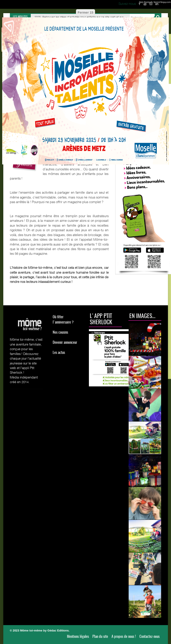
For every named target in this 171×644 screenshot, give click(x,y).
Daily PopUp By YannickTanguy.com (155, 2)
